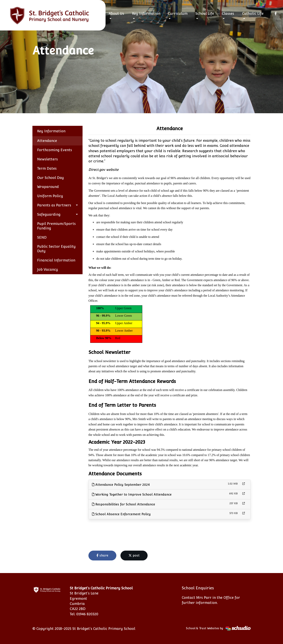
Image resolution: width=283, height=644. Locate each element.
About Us (116, 13)
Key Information (146, 13)
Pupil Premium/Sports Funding (56, 226)
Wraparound (48, 187)
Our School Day (51, 178)
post (134, 555)
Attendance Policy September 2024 (121, 485)
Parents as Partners (54, 205)
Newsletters (47, 159)
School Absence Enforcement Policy (121, 514)
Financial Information (56, 260)
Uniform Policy (50, 196)
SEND (42, 237)
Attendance (47, 141)
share (102, 555)
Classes (228, 13)
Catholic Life (253, 13)
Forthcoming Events (55, 150)
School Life (205, 13)
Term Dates (47, 168)
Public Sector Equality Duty (56, 249)
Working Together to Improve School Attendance (132, 494)
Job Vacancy (48, 269)
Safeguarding (49, 214)
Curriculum (178, 13)
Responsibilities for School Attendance (124, 504)
